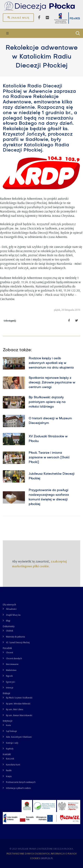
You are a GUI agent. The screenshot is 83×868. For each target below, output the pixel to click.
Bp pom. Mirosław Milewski (18, 704)
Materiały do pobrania (15, 637)
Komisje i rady (12, 743)
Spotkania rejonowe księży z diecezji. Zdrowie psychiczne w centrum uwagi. (52, 383)
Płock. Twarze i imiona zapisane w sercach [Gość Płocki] (49, 458)
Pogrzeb (9, 676)
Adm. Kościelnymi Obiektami (19, 737)
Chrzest (9, 652)
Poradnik (7, 648)
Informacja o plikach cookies (18, 788)
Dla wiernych (9, 605)
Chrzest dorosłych (14, 658)
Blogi (8, 621)
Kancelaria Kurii (13, 765)
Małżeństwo (11, 670)
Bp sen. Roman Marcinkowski (19, 715)
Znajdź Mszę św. (13, 615)
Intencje (10, 688)
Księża (9, 776)
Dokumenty (9, 626)
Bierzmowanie (12, 664)
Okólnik (10, 631)
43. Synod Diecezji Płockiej (18, 642)
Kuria (8, 725)
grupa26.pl (47, 858)
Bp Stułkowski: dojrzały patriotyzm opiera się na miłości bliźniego (47, 402)
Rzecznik (10, 759)
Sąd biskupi (11, 731)
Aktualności (11, 609)
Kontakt (7, 754)
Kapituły (10, 749)
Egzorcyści (11, 682)
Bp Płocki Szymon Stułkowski (19, 698)
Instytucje (8, 721)
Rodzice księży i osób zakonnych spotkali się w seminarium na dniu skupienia (51, 363)
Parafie (9, 770)
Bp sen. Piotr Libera (15, 709)
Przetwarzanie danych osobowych (21, 782)
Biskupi (6, 693)
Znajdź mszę (18, 17)
